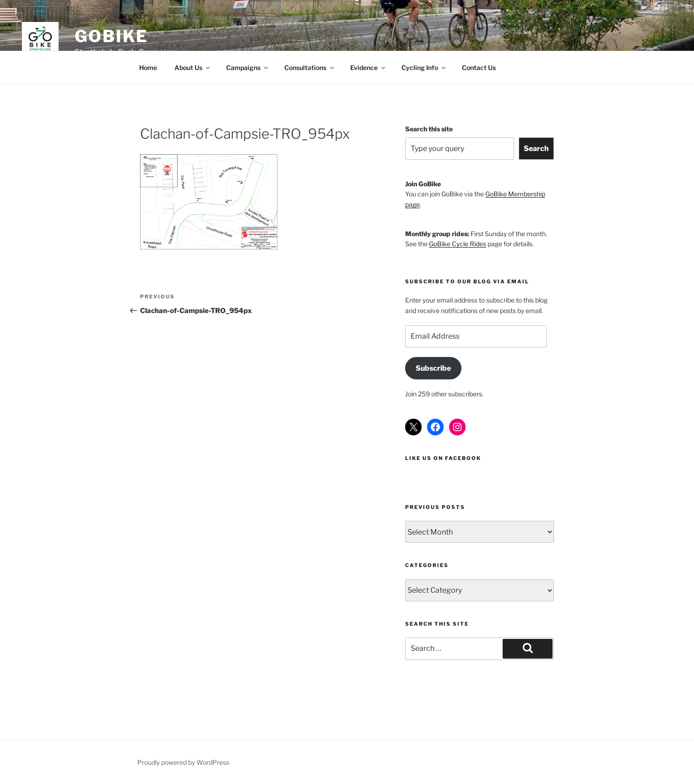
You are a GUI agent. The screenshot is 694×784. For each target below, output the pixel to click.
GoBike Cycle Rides (458, 244)
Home (148, 68)
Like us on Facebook (443, 458)
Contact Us (479, 68)
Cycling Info (424, 68)
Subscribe (433, 368)
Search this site (429, 129)
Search (536, 149)
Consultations (310, 68)
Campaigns (248, 68)
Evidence (368, 68)
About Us (193, 68)
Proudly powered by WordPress (183, 762)
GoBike (111, 36)
